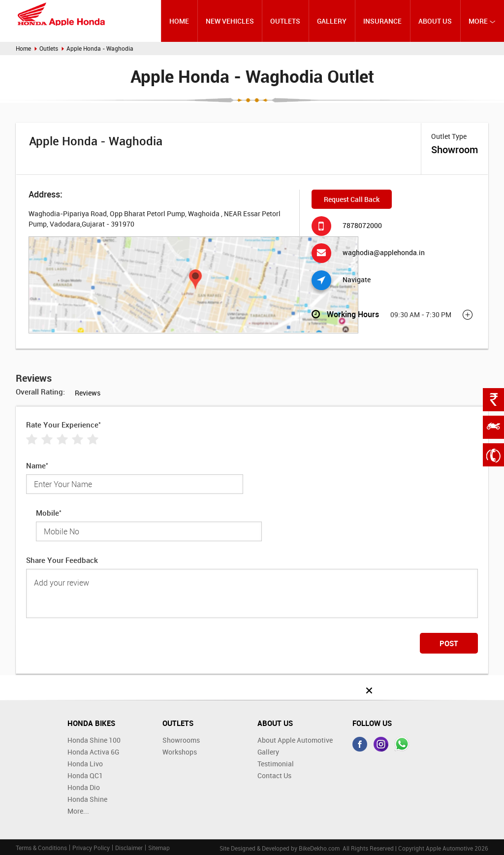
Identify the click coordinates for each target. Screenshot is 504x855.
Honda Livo (85, 764)
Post (449, 643)
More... (78, 811)
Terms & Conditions (41, 848)
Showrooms (181, 740)
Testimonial (276, 764)
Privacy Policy (91, 848)
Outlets (285, 21)
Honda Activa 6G (93, 752)
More (482, 21)
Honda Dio (84, 787)
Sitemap (159, 848)
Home (179, 21)
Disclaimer (129, 848)
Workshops (180, 752)
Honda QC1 (85, 775)
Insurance (382, 21)
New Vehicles (230, 21)
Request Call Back (352, 199)
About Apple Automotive (295, 740)
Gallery (332, 21)
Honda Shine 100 (94, 740)
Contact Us (274, 775)
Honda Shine (87, 799)
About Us (435, 21)
